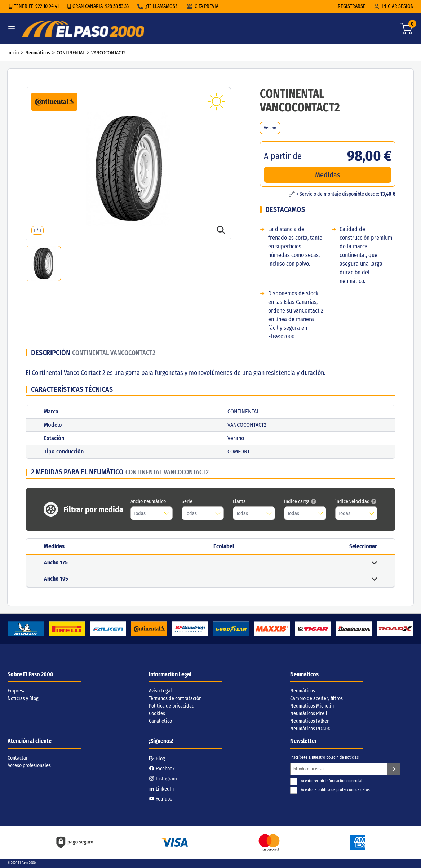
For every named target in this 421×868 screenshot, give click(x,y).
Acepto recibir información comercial (326, 781)
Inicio (13, 53)
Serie (187, 502)
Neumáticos (38, 53)
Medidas (328, 175)
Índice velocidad (356, 502)
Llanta (239, 502)
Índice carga (300, 502)
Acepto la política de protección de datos (330, 790)
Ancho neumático (148, 502)
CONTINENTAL (71, 53)
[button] (211, 563)
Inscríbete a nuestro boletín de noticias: (325, 757)
